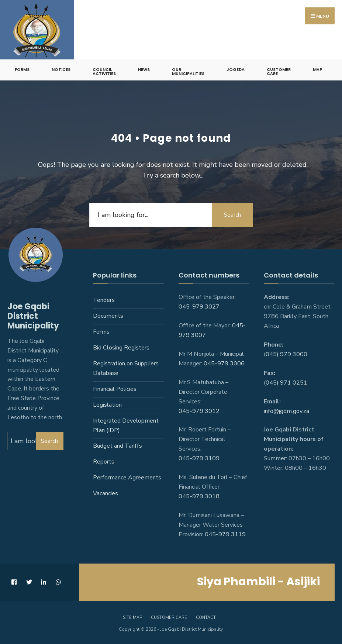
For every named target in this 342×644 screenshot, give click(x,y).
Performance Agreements (127, 478)
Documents (108, 316)
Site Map (132, 618)
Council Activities (104, 71)
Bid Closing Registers (121, 348)
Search (232, 215)
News (144, 69)
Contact (206, 618)
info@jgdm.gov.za (286, 411)
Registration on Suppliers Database (126, 368)
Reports (104, 462)
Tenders (104, 300)
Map (317, 69)
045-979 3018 (199, 496)
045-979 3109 (199, 458)
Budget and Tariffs (118, 446)
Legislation (107, 405)
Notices (61, 69)
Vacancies (106, 493)
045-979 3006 (224, 364)
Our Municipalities (188, 71)
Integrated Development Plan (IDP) (126, 426)
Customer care (169, 618)
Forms (22, 69)
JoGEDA (236, 69)
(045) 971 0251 (286, 383)
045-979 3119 (225, 534)
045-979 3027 (199, 307)
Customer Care (279, 71)
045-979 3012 (199, 411)
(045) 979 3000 (286, 354)
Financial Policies (115, 389)
